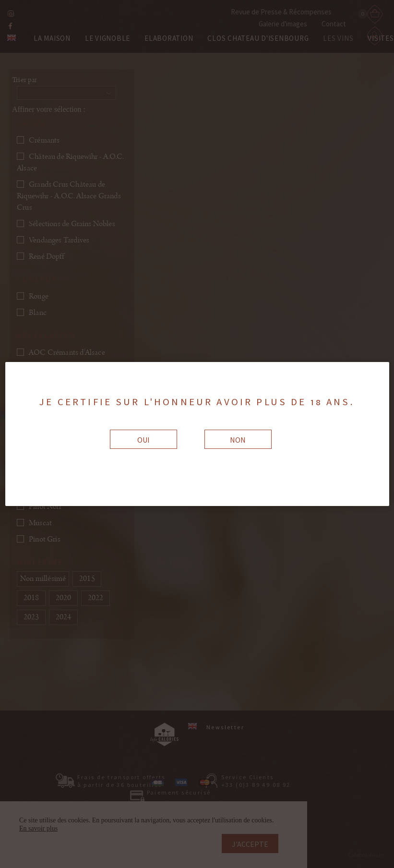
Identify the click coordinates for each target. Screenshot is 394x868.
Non (238, 440)
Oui (143, 440)
